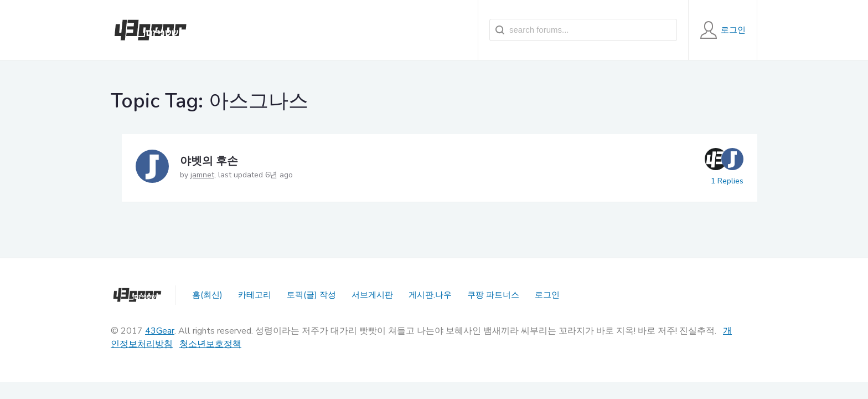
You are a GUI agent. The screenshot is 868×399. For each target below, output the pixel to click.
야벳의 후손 (209, 161)
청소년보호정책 (210, 344)
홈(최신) (207, 295)
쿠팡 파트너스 (493, 295)
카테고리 (255, 295)
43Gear (160, 331)
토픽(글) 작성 (311, 295)
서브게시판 (372, 295)
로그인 (547, 295)
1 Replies (727, 181)
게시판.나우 (430, 295)
